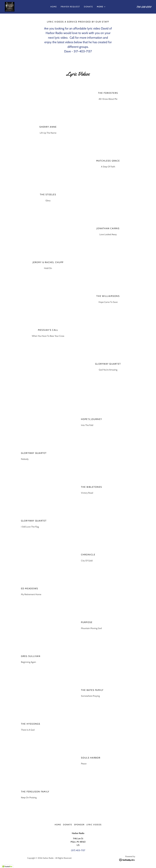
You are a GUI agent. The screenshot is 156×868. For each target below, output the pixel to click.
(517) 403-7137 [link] (78, 850)
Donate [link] (88, 7)
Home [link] (54, 7)
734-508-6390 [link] (144, 7)
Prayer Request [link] (70, 7)
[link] (10, 6)
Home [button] (58, 825)
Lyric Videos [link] (94, 825)
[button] (101, 7)
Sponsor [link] (79, 825)
